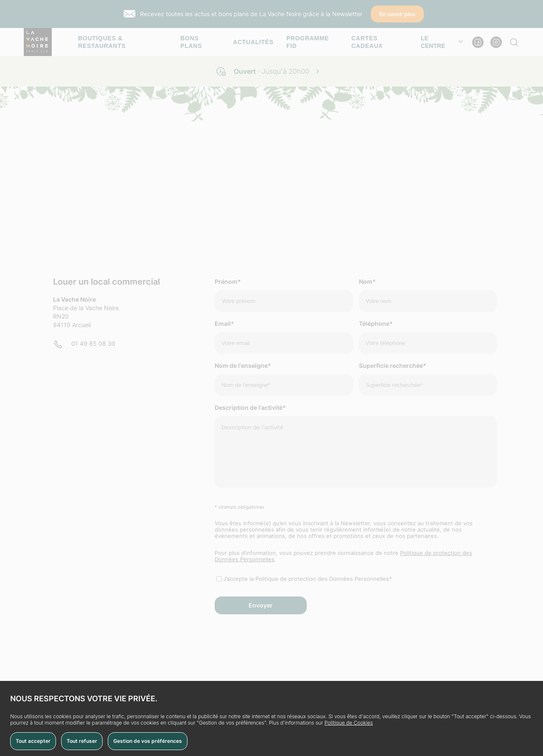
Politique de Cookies (349, 723)
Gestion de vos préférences (148, 741)
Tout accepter (33, 741)
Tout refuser (82, 741)
